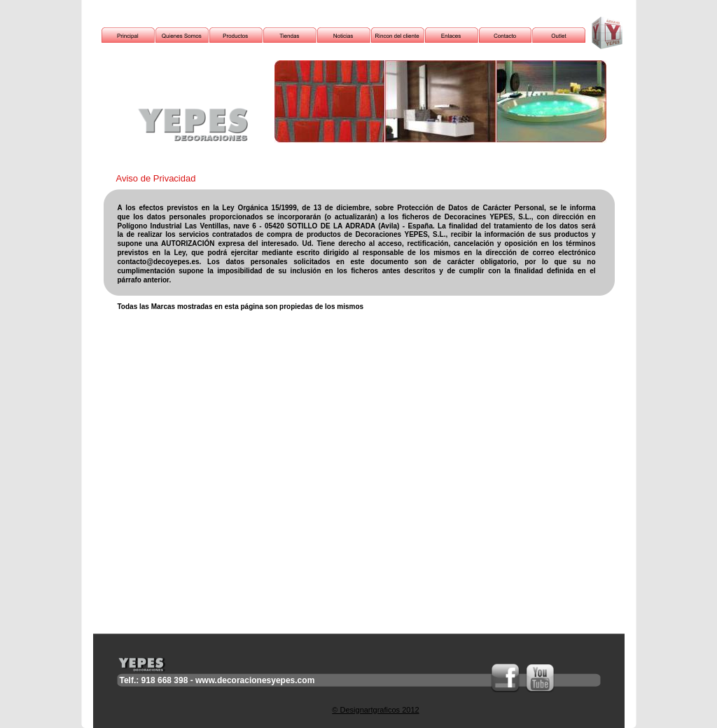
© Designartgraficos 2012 (375, 710)
